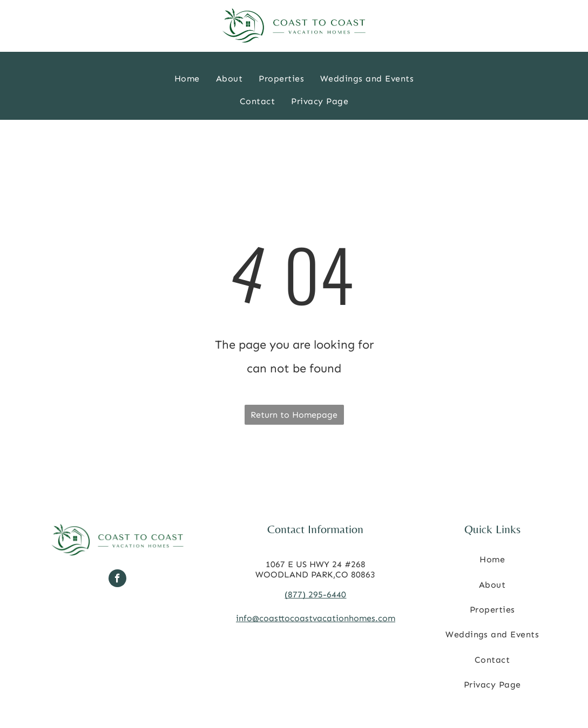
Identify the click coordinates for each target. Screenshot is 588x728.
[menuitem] (187, 79)
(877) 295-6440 (315, 594)
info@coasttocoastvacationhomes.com (316, 618)
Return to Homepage (294, 415)
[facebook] (117, 580)
